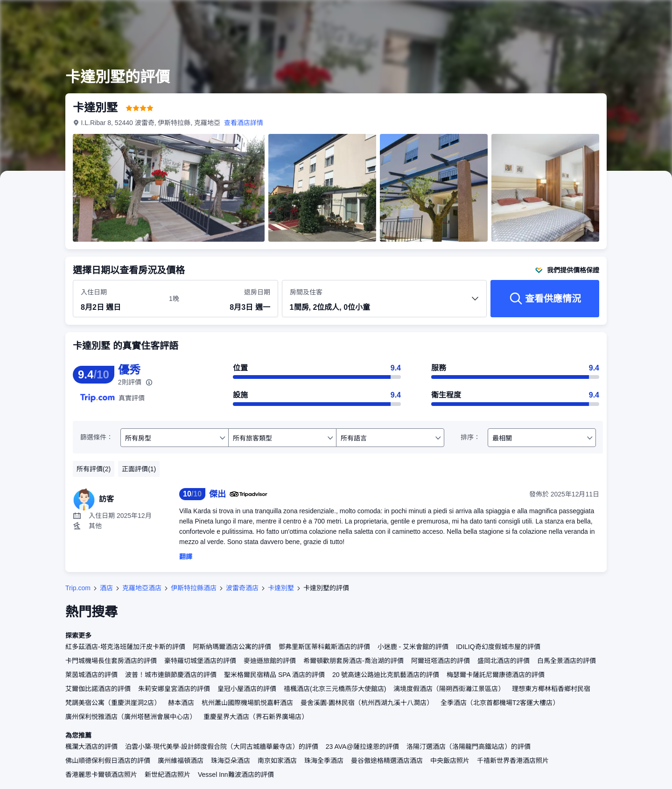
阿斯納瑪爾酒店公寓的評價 (232, 647)
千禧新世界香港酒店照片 (513, 761)
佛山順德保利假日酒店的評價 (108, 761)
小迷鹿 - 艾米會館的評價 (413, 647)
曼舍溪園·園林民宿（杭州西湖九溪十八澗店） (367, 703)
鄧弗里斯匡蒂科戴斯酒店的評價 (324, 647)
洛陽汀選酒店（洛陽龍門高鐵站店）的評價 (469, 747)
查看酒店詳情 (244, 123)
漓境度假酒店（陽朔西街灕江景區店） (449, 689)
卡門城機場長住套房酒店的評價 (111, 661)
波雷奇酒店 (242, 588)
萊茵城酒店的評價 (91, 675)
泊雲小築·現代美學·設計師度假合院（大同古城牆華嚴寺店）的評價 (222, 747)
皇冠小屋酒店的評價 (247, 689)
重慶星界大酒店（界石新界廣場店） (256, 717)
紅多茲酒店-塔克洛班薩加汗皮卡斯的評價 (125, 647)
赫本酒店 (181, 703)
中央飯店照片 (450, 761)
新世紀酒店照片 (168, 775)
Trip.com (78, 588)
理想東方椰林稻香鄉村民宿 (551, 689)
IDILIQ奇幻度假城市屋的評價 (498, 647)
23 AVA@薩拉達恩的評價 (362, 747)
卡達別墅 (281, 588)
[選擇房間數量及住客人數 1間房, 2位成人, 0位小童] (385, 303)
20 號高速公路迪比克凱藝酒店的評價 (386, 675)
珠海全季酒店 (324, 761)
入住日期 (94, 292)
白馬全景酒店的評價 (567, 661)
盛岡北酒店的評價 (504, 661)
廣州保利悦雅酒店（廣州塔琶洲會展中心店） (131, 717)
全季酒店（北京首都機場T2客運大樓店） (500, 703)
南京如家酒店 (277, 761)
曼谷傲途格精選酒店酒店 (387, 761)
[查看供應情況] (545, 299)
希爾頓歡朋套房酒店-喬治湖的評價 (353, 661)
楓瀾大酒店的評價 (91, 747)
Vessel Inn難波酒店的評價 (236, 775)
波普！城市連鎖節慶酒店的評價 (171, 675)
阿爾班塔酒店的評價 (441, 661)
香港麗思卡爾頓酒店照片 (101, 775)
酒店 (106, 588)
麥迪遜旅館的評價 (270, 661)
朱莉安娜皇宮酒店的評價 (174, 689)
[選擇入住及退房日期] (119, 299)
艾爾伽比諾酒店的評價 (98, 689)
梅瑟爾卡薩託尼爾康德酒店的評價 (496, 675)
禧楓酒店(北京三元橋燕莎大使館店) (335, 689)
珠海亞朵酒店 (231, 761)
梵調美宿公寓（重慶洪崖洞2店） (113, 703)
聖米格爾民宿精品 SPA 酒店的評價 (274, 675)
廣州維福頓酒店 (181, 761)
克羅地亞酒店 (142, 588)
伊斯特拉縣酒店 (194, 588)
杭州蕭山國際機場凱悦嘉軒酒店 (247, 703)
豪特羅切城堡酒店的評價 (200, 661)
